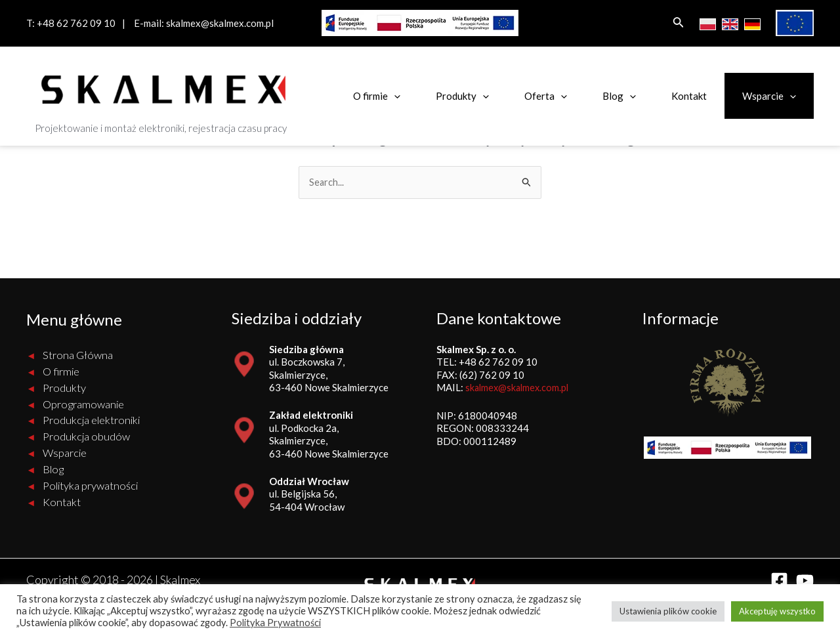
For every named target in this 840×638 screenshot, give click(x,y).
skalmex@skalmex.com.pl (220, 23)
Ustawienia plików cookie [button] (668, 611)
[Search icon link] (679, 23)
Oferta (546, 96)
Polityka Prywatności (275, 623)
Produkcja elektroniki (91, 421)
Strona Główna (78, 356)
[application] (394, 96)
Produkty (462, 96)
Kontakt (689, 96)
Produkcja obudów (86, 437)
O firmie (377, 96)
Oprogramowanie (83, 404)
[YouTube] (805, 581)
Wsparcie (769, 96)
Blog (619, 96)
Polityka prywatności (90, 486)
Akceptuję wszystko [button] (777, 611)
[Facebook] (779, 581)
